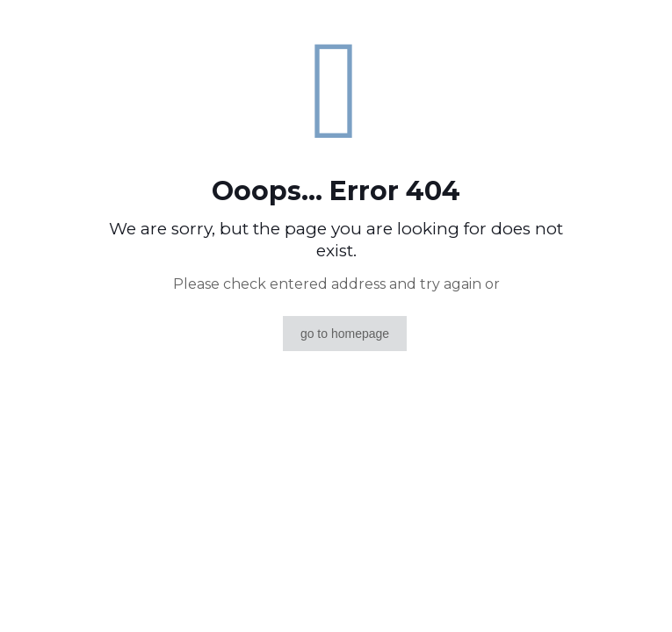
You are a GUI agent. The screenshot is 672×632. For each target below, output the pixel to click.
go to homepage (345, 334)
